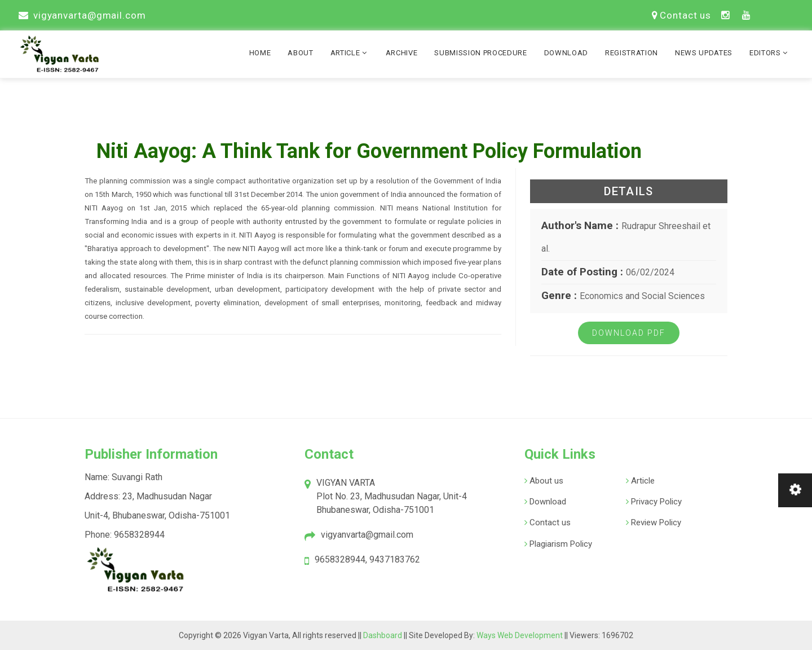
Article (350, 53)
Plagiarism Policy (560, 544)
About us (545, 481)
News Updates (704, 53)
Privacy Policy (655, 502)
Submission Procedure (480, 53)
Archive (402, 53)
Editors (769, 53)
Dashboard (383, 635)
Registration (632, 53)
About (300, 53)
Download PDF (629, 333)
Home (260, 53)
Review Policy (655, 522)
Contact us (681, 15)
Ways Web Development (520, 635)
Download (566, 53)
